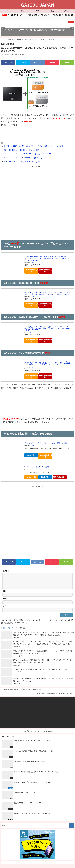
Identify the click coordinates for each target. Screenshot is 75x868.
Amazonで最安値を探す (31, 271)
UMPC (7, 11)
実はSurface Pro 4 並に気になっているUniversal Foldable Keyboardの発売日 (22, 692)
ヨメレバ (33, 445)
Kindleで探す (31, 455)
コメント (6, 571)
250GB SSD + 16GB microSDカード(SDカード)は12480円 (29, 154)
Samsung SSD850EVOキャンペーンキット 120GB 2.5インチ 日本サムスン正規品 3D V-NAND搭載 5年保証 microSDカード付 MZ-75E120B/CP (48, 364)
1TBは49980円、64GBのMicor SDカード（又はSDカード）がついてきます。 (36, 146)
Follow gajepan (48, 734)
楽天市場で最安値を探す (45, 271)
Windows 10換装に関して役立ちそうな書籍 (22, 162)
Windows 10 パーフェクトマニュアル (37, 467)
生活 (52, 11)
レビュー (22, 11)
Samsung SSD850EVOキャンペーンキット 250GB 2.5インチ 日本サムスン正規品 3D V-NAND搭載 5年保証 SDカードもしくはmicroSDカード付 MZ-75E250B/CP (47, 328)
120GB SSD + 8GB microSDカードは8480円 (23, 158)
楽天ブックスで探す (60, 477)
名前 (4, 594)
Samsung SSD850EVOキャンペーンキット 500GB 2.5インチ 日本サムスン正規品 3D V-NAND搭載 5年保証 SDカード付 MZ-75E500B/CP (47, 293)
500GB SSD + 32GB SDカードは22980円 (22, 150)
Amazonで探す (31, 477)
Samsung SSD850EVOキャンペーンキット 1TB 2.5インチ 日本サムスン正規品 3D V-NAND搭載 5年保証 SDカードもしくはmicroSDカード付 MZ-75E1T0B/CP (47, 258)
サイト (5, 609)
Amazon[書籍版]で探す (45, 456)
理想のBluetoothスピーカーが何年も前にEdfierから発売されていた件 (55, 696)
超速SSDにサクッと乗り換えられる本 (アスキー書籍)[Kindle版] (45, 443)
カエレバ (33, 262)
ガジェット (67, 11)
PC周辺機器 (5, 44)
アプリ (37, 11)
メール (5, 601)
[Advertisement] (37, 135)
